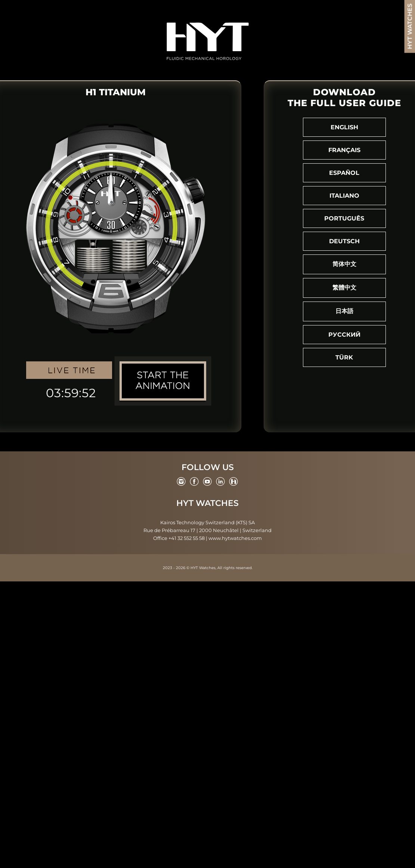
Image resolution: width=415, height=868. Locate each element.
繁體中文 (344, 288)
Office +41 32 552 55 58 (179, 538)
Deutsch (344, 241)
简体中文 (344, 264)
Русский (344, 335)
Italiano (344, 196)
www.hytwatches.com (235, 538)
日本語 (344, 311)
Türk (344, 357)
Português (344, 218)
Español (344, 173)
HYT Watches (207, 503)
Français (344, 150)
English (344, 127)
